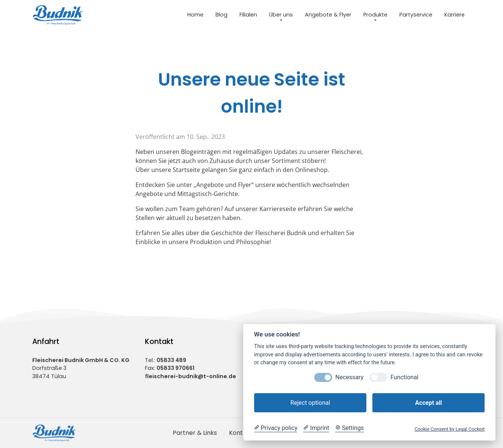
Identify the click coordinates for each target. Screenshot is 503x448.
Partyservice (416, 15)
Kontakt (241, 433)
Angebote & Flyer (328, 15)
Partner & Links (195, 433)
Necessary (349, 377)
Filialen (248, 15)
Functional (404, 377)
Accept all (428, 403)
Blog (221, 15)
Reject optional (310, 403)
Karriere (455, 15)
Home (195, 15)
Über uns (281, 15)
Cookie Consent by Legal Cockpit (450, 429)
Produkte (375, 15)
